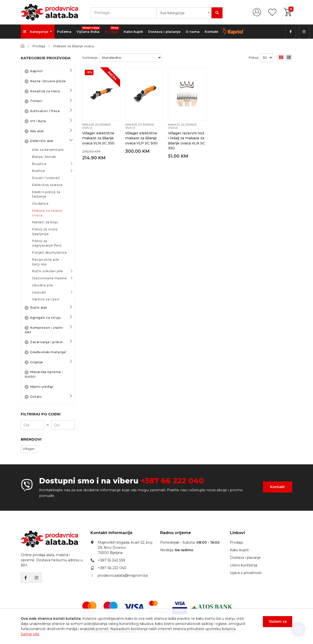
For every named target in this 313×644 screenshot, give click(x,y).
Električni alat (39, 141)
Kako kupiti (133, 32)
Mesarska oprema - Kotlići (44, 374)
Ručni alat (36, 308)
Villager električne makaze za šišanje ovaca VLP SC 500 (141, 138)
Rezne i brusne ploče (45, 81)
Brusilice (39, 164)
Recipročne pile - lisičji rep (47, 262)
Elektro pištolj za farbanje (46, 194)
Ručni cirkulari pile (48, 271)
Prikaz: (254, 58)
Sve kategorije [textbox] (172, 13)
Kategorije (36, 32)
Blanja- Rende (44, 157)
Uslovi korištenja (244, 565)
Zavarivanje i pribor (44, 342)
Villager (29, 449)
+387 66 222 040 (172, 481)
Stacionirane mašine (49, 278)
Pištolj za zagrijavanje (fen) (47, 243)
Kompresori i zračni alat (44, 330)
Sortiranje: (90, 58)
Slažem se (278, 621)
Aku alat (34, 131)
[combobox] (184, 13)
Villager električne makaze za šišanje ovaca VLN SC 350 (98, 138)
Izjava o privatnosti (246, 573)
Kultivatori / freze (42, 111)
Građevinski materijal (45, 352)
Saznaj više (30, 634)
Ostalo (33, 397)
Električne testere (47, 185)
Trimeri (34, 101)
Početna (64, 32)
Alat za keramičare (48, 150)
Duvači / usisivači (46, 178)
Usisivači (39, 292)
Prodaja (112, 30)
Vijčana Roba (88, 30)
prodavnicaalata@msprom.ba (123, 575)
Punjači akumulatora (49, 252)
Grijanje (34, 362)
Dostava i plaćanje (164, 32)
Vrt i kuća (35, 121)
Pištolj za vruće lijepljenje (45, 232)
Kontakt (211, 32)
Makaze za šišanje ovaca (73, 46)
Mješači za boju (45, 222)
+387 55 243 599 (112, 560)
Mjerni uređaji (39, 387)
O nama (193, 32)
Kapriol (34, 71)
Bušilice (39, 171)
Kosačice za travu (42, 91)
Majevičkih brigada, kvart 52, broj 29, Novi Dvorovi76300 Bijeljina (125, 548)
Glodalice (40, 204)
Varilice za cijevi (46, 299)
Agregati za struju (43, 318)
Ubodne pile (43, 285)
